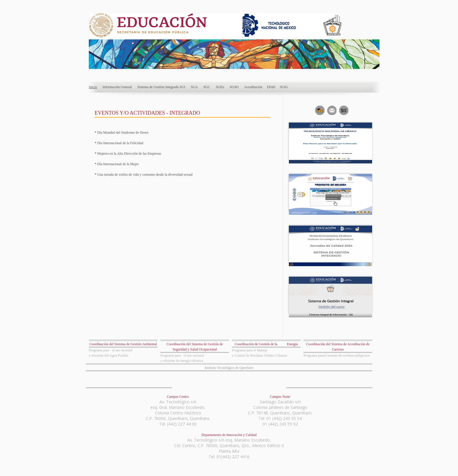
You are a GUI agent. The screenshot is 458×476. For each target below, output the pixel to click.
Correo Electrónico (331, 110)
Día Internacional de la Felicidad (120, 143)
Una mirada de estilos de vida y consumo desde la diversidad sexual (144, 175)
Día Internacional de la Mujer (118, 164)
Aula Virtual (319, 110)
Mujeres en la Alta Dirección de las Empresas (129, 154)
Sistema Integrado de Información (343, 110)
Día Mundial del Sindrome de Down (122, 132)
